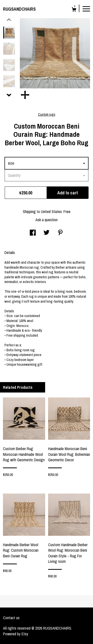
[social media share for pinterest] (60, 233)
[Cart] (74, 10)
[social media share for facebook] (33, 233)
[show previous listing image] (9, 20)
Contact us (11, 618)
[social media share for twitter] (46, 233)
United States (51, 212)
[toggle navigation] (86, 8)
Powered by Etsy (16, 634)
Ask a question (46, 220)
